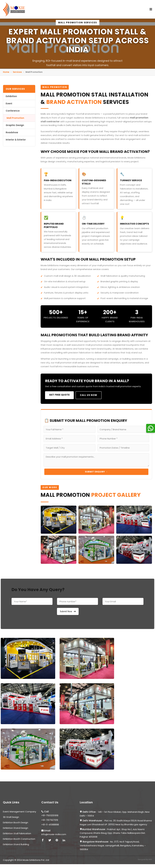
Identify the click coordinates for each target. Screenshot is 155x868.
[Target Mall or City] (69, 448)
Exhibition (11, 96)
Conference (13, 111)
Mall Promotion (15, 118)
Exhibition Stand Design (16, 828)
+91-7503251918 (50, 815)
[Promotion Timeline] (123, 448)
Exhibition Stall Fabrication (17, 833)
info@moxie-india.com (54, 834)
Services (17, 72)
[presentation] (34, 612)
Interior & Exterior (16, 140)
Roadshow (12, 132)
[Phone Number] (123, 439)
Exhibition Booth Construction (19, 839)
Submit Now (68, 611)
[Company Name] (123, 429)
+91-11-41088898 (50, 825)
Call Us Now (89, 395)
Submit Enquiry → (96, 472)
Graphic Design (15, 125)
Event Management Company (20, 812)
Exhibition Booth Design (16, 822)
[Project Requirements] (96, 460)
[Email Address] (69, 439)
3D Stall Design (11, 817)
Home (6, 72)
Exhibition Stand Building (16, 844)
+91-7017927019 (50, 820)
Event (9, 104)
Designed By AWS (145, 859)
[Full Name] (69, 429)
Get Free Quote (59, 395)
